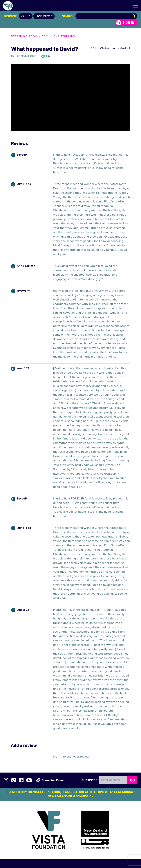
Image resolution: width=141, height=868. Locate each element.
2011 (45, 37)
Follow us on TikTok (14, 780)
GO (132, 780)
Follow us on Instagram (6, 780)
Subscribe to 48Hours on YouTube (29, 780)
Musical (125, 49)
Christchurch (65, 37)
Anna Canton (26, 266)
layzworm (23, 291)
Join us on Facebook (21, 780)
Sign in (129, 22)
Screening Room (24, 37)
